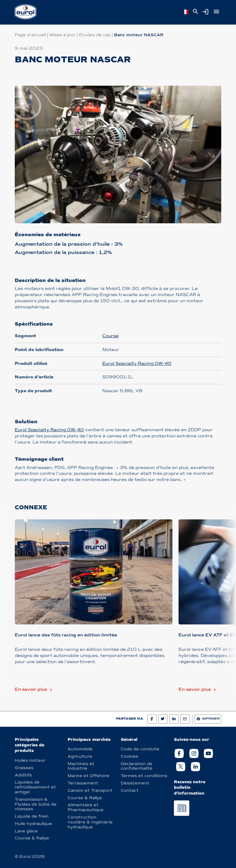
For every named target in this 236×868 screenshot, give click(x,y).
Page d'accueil (30, 35)
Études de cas (95, 35)
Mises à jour (62, 35)
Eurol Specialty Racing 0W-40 (137, 364)
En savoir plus (31, 689)
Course (110, 336)
